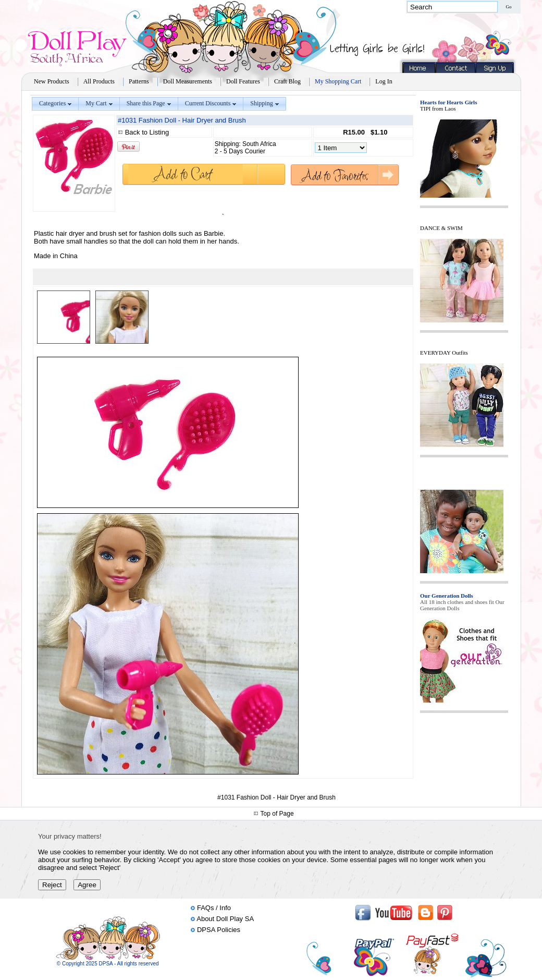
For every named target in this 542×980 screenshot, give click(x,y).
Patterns (139, 81)
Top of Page (277, 814)
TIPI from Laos (438, 108)
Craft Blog (287, 81)
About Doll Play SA (225, 919)
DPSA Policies (219, 930)
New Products (52, 81)
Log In (384, 81)
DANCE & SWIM (441, 228)
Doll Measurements (188, 81)
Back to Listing (147, 132)
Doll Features (243, 81)
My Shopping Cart (338, 81)
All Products (99, 81)
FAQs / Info (214, 908)
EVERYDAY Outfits (444, 353)
